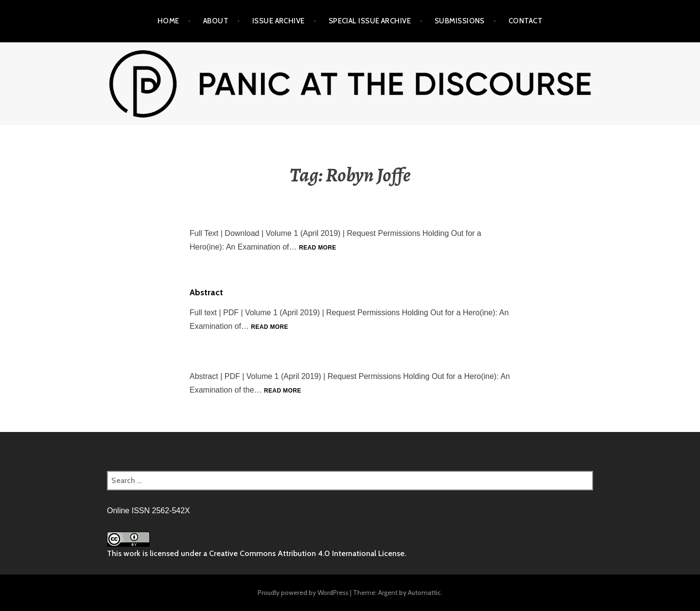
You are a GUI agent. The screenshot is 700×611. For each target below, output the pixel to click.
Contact (525, 21)
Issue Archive (279, 21)
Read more (318, 248)
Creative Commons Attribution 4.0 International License (307, 553)
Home (168, 21)
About (216, 21)
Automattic (424, 593)
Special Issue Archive (370, 21)
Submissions (460, 21)
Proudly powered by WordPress (303, 593)
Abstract (206, 292)
